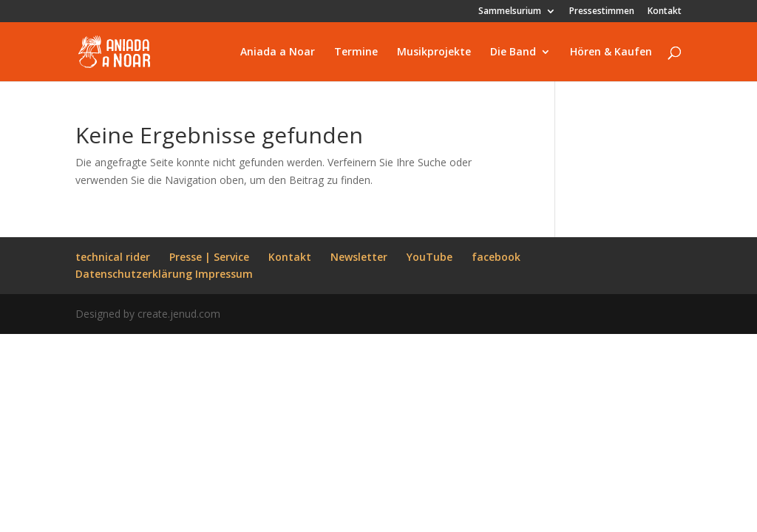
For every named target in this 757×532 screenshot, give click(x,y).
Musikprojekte (434, 52)
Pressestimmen (602, 12)
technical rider (113, 257)
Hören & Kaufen (611, 52)
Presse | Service (209, 257)
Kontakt (665, 12)
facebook (496, 257)
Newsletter (359, 257)
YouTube (430, 257)
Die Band (513, 52)
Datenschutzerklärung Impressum (164, 274)
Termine (356, 52)
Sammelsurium (510, 12)
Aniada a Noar (278, 52)
